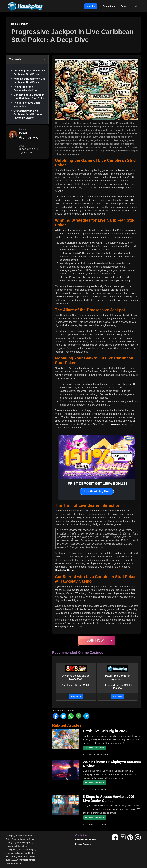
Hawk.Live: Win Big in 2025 (105, 731)
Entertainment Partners (86, 839)
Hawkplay (65, 297)
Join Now (117, 696)
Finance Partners (83, 844)
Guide (124, 6)
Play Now (76, 696)
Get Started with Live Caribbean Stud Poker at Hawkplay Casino (28, 114)
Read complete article (95, 748)
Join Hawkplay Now (97, 491)
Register (91, 6)
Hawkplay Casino (65, 570)
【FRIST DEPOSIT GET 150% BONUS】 (97, 483)
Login (135, 6)
